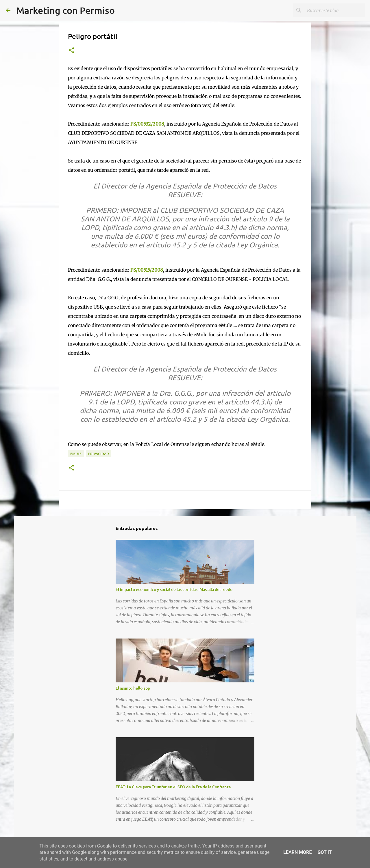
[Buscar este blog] (335, 10)
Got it (324, 852)
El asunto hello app (133, 688)
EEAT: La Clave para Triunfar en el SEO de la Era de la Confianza (173, 787)
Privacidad (99, 454)
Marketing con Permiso (65, 10)
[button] (71, 51)
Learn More (297, 852)
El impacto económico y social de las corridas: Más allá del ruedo (174, 589)
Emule (76, 454)
